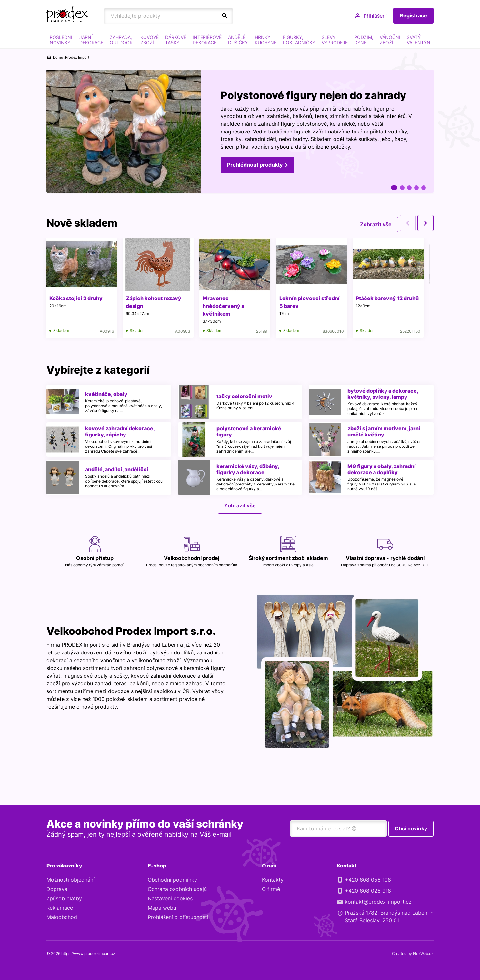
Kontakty (273, 880)
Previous (408, 223)
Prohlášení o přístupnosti (178, 918)
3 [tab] (409, 188)
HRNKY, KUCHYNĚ (266, 40)
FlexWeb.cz (423, 954)
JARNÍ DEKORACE (91, 40)
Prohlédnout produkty (255, 166)
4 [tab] (416, 188)
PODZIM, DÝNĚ (364, 40)
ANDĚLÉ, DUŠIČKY (238, 40)
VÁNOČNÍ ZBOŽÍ (390, 40)
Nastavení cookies (170, 899)
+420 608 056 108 (368, 880)
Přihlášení (375, 16)
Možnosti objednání (70, 880)
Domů (58, 57)
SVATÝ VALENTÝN (419, 40)
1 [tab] (394, 188)
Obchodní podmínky (172, 880)
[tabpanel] (240, 132)
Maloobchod (62, 918)
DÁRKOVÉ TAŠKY (176, 40)
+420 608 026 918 (368, 891)
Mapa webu (162, 908)
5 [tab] (424, 188)
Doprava (57, 890)
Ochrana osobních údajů (177, 890)
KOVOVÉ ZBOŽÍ (150, 40)
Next (425, 223)
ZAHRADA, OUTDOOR (121, 40)
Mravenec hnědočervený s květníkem (225, 306)
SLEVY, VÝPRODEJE (335, 40)
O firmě (271, 890)
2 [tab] (402, 188)
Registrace (413, 16)
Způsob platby (64, 899)
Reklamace (60, 908)
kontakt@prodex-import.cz (378, 902)
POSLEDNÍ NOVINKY (61, 40)
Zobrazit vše (376, 223)
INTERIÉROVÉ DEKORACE (207, 40)
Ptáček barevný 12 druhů (391, 298)
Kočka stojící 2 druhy (76, 298)
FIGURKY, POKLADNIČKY (299, 40)
